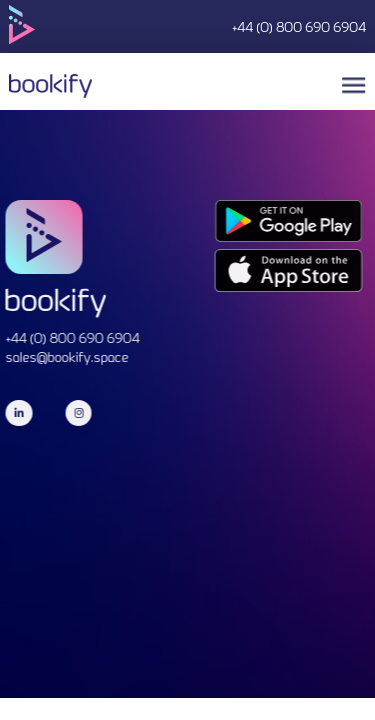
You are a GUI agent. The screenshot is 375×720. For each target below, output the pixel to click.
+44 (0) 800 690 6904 (299, 29)
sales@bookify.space (63, 359)
